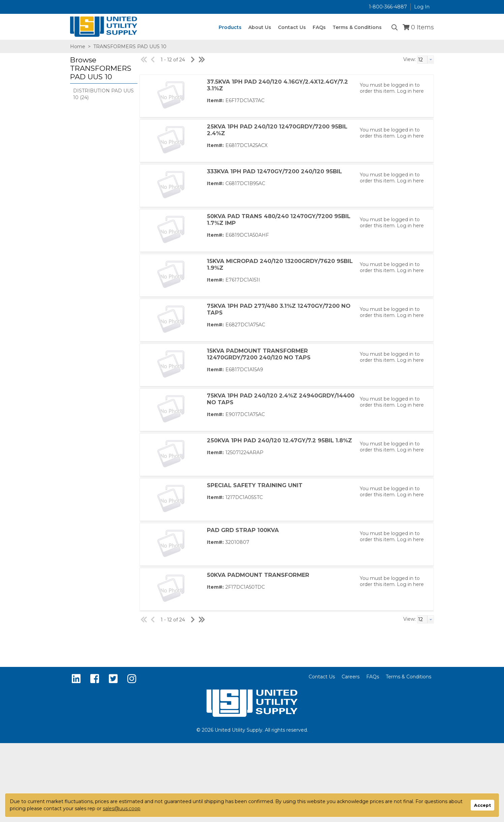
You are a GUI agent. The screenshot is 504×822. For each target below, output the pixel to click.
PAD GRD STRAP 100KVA (243, 530)
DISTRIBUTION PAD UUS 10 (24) (103, 94)
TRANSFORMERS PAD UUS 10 (129, 47)
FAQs (373, 677)
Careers (351, 677)
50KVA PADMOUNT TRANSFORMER (258, 575)
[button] (102, 69)
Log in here (410, 91)
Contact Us (322, 677)
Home (78, 47)
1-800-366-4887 (388, 7)
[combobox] (426, 60)
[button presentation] (431, 60)
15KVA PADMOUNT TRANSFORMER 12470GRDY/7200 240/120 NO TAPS (259, 354)
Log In (422, 7)
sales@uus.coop (122, 809)
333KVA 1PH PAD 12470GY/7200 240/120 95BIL (274, 171)
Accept (482, 805)
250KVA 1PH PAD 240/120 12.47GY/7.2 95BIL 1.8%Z (279, 440)
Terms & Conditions (408, 677)
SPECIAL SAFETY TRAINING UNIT (255, 485)
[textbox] (422, 60)
